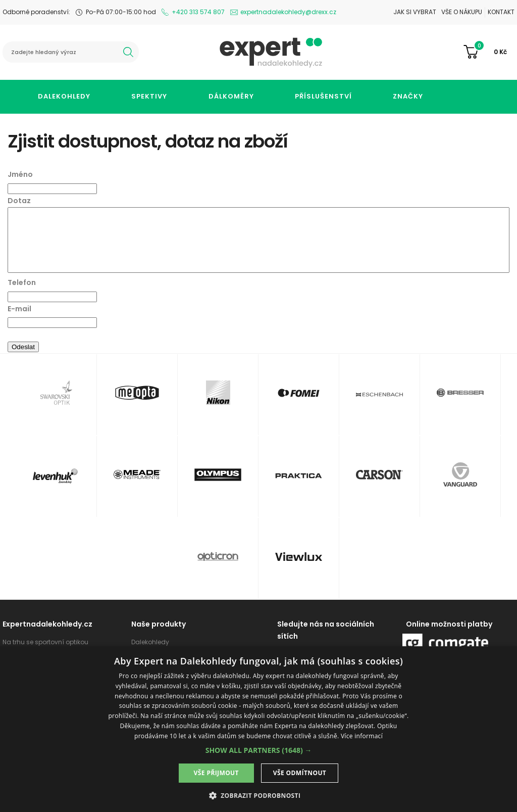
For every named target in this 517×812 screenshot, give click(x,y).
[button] (259, 750)
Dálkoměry (231, 96)
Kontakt (501, 12)
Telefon (22, 282)
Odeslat (23, 347)
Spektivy (149, 96)
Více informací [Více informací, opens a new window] (362, 736)
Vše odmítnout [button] (300, 773)
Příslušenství (323, 96)
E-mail (19, 309)
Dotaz (19, 201)
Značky (408, 96)
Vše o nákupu (462, 12)
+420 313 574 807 (198, 12)
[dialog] (258, 729)
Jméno (20, 174)
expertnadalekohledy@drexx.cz (288, 12)
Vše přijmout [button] (216, 773)
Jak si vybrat (415, 12)
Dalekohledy (64, 96)
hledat (128, 52)
